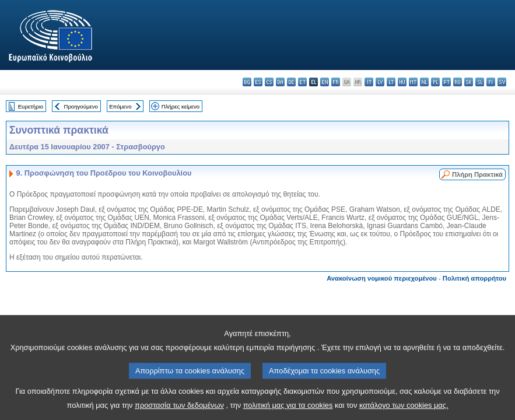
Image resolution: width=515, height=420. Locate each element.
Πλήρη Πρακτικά (477, 174)
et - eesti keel (302, 82)
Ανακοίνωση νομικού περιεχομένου (382, 278)
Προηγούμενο (80, 106)
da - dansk (280, 82)
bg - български (247, 82)
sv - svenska (502, 82)
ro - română (458, 82)
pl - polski (435, 82)
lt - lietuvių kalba (391, 82)
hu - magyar (402, 82)
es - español (258, 82)
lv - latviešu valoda (380, 82)
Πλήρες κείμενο (181, 106)
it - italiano (369, 82)
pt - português (446, 82)
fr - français (336, 82)
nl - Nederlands (424, 82)
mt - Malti (413, 82)
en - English (325, 82)
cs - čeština (269, 82)
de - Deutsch (291, 82)
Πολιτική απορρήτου (474, 278)
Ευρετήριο (31, 106)
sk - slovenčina (469, 82)
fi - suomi (491, 82)
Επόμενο (120, 106)
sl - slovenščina (480, 82)
